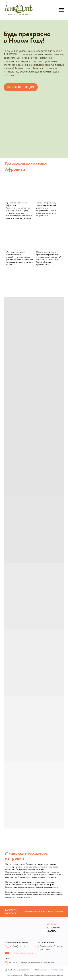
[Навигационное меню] (62, 10)
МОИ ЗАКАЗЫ (55, 911)
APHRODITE (53, 924)
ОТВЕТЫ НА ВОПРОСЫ (33, 911)
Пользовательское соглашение (49, 970)
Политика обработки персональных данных (44, 975)
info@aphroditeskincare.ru (22, 953)
